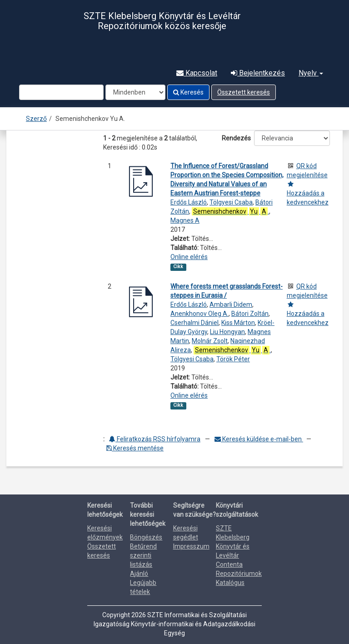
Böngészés (146, 537)
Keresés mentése (135, 448)
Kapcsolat (197, 73)
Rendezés (236, 138)
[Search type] (135, 92)
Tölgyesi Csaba (231, 202)
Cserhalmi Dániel (194, 323)
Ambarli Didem (231, 305)
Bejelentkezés (258, 73)
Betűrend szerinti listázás (143, 555)
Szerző (36, 119)
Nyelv (311, 73)
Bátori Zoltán (250, 314)
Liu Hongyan (227, 332)
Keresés (188, 92)
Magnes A (185, 220)
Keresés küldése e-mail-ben (259, 439)
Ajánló (139, 574)
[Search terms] (61, 92)
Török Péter (233, 359)
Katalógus (230, 583)
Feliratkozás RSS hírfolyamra (155, 439)
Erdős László (189, 202)
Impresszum (191, 546)
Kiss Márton (238, 323)
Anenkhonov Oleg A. (199, 314)
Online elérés (189, 257)
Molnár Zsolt (210, 341)
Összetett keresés (244, 92)
